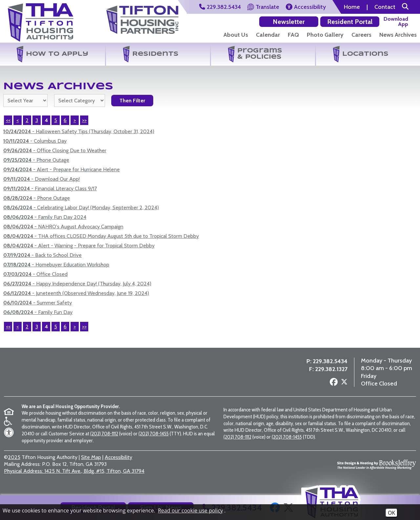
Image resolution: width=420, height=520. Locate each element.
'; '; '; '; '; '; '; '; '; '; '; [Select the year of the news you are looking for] (25, 101)
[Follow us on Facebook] (334, 385)
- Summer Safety (38, 303)
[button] (405, 7)
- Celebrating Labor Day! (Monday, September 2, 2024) (81, 208)
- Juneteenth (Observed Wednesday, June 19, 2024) (76, 293)
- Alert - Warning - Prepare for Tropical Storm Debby (79, 246)
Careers (361, 35)
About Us (236, 35)
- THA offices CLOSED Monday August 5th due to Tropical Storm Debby (101, 236)
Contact (385, 7)
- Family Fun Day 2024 (45, 217)
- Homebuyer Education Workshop (56, 265)
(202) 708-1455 (154, 439)
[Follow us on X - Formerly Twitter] (344, 386)
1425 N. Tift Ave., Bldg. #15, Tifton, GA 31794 (74, 477)
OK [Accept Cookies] (391, 513)
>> (84, 120)
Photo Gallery (325, 35)
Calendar (268, 35)
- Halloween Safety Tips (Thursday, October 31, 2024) (79, 131)
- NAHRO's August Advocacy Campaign (63, 227)
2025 (14, 463)
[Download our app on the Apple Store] (398, 21)
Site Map (91, 463)
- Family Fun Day (38, 312)
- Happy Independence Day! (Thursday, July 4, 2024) (77, 284)
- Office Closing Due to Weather (55, 150)
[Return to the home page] (41, 22)
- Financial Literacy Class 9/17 (50, 188)
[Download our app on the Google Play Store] (360, 21)
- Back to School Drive (42, 255)
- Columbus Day (35, 141)
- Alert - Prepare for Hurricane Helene (62, 169)
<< (8, 120)
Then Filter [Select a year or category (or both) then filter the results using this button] (132, 101)
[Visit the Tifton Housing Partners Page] (142, 17)
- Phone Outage (36, 160)
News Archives (398, 35)
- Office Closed (35, 274)
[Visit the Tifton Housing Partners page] (105, 375)
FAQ (293, 35)
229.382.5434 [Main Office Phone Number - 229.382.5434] (330, 364)
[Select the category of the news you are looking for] (80, 101)
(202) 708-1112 (104, 439)
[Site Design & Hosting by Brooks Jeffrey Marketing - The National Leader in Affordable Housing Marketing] (377, 470)
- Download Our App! (42, 179)
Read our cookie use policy (190, 510)
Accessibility (118, 463)
